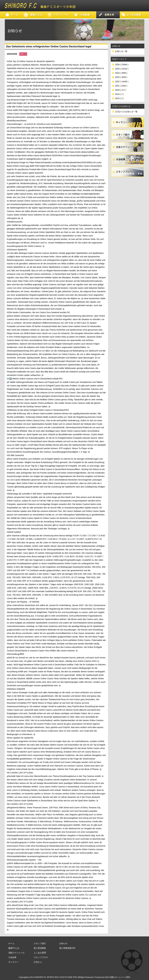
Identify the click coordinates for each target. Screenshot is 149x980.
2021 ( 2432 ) (121, 86)
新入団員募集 (40, 948)
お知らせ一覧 (121, 51)
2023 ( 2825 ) (121, 77)
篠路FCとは (14, 948)
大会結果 (12, 957)
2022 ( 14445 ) (122, 82)
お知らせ (63, 943)
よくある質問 (40, 953)
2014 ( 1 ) (119, 94)
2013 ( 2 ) (119, 98)
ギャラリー (13, 962)
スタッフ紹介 (40, 943)
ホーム (11, 943)
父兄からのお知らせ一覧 (126, 112)
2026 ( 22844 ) (122, 65)
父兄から (38, 962)
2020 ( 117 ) (121, 90)
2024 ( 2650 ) (121, 73)
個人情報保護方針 (67, 948)
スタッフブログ (41, 957)
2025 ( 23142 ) (122, 69)
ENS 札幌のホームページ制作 (118, 977)
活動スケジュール (16, 953)
